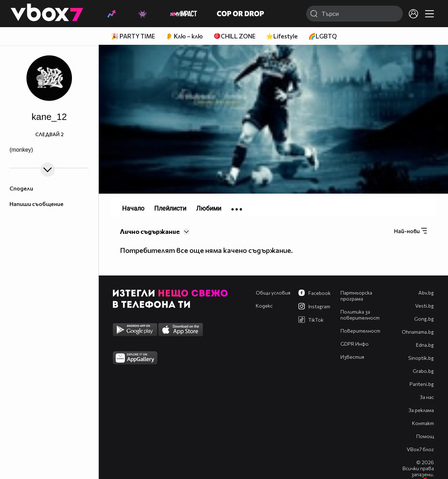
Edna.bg (425, 345)
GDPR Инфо (355, 344)
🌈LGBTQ (323, 36)
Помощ (425, 436)
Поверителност (360, 331)
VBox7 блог (420, 449)
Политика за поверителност (360, 315)
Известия (352, 357)
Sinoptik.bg (421, 358)
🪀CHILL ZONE (234, 36)
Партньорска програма (356, 296)
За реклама (421, 410)
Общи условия (273, 293)
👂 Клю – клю (184, 36)
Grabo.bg (423, 371)
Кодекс (264, 306)
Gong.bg (424, 319)
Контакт (423, 423)
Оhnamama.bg (418, 332)
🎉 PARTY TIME (133, 36)
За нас (427, 397)
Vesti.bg (425, 306)
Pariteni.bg (422, 384)
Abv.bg (426, 293)
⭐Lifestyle (282, 36)
